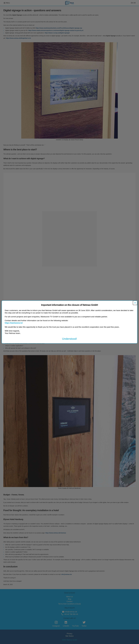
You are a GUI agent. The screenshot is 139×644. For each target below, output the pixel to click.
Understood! (70, 339)
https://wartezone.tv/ (14, 323)
